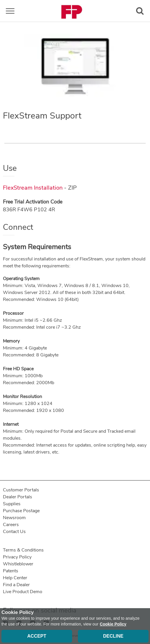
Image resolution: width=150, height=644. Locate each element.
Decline (113, 636)
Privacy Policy (17, 557)
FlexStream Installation (33, 188)
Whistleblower (18, 564)
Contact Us (14, 532)
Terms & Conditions (23, 550)
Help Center (15, 578)
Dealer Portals (18, 497)
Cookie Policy (113, 624)
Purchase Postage (21, 511)
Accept (37, 636)
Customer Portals (21, 490)
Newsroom (14, 518)
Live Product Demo (23, 592)
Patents (11, 571)
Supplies (12, 504)
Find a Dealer (16, 585)
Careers (11, 525)
